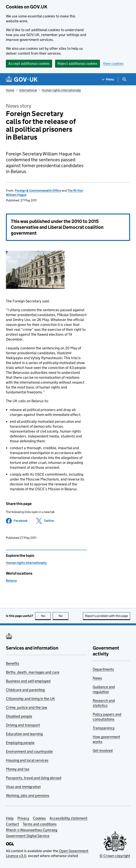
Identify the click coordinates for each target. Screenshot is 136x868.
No (64, 616)
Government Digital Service (28, 836)
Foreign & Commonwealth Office (38, 191)
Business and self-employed (28, 681)
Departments (103, 669)
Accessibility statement (68, 818)
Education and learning (24, 734)
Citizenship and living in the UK (30, 699)
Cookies (39, 818)
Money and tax (18, 769)
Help (10, 818)
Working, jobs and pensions (28, 795)
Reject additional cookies (78, 64)
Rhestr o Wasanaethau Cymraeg (32, 830)
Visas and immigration (23, 787)
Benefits (13, 663)
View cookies (113, 64)
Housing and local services (27, 760)
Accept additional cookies (29, 64)
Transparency (104, 728)
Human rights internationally (61, 90)
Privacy (23, 818)
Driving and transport (23, 725)
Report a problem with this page (107, 616)
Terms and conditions (40, 824)
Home (10, 90)
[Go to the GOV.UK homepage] (22, 79)
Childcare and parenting (25, 690)
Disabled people (19, 716)
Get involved (103, 750)
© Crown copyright (115, 856)
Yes (46, 616)
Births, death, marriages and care (33, 672)
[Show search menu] (124, 79)
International (28, 90)
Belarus (11, 581)
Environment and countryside (29, 751)
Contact (12, 824)
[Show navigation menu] (108, 79)
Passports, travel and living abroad (34, 778)
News (97, 678)
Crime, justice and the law (27, 707)
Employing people (20, 743)
